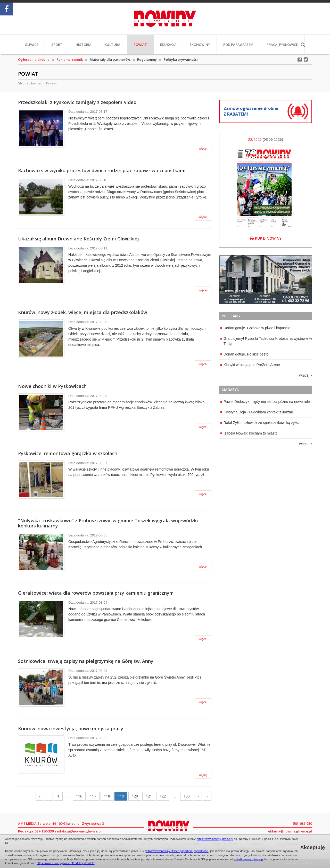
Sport (57, 45)
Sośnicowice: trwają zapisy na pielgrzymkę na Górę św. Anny (86, 661)
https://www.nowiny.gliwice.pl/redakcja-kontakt (65, 863)
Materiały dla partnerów (110, 59)
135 (187, 796)
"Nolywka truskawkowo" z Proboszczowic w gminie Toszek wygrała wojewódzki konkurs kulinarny (108, 523)
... (67, 796)
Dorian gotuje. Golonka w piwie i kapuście (255, 328)
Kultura (113, 45)
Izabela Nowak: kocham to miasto (249, 433)
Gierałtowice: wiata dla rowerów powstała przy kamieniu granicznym (96, 593)
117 (93, 796)
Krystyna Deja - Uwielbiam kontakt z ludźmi (257, 412)
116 (79, 796)
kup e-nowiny (266, 238)
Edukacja (168, 45)
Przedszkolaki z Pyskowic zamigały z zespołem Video (77, 102)
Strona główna (29, 83)
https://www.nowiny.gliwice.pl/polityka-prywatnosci (177, 851)
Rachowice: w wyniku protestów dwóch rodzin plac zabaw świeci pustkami (102, 170)
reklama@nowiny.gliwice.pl (289, 831)
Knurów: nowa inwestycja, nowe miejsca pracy (71, 728)
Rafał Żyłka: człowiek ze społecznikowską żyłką (260, 423)
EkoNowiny (200, 45)
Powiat (140, 45)
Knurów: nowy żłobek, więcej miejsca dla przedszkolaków (83, 312)
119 (121, 796)
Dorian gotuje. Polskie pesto (244, 354)
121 (149, 796)
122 (163, 796)
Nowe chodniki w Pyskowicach (52, 386)
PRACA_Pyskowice (282, 45)
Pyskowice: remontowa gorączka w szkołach (68, 453)
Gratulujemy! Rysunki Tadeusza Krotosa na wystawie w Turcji (266, 341)
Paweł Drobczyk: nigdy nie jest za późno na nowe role (265, 402)
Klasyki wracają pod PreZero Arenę (250, 365)
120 (135, 796)
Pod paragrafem (238, 45)
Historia (84, 45)
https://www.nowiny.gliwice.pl (215, 839)
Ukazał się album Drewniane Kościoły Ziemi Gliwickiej (79, 239)
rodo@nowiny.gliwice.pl (249, 859)
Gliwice (31, 45)
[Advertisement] (266, 482)
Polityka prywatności (181, 59)
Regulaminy (147, 59)
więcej (203, 149)
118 (107, 796)
